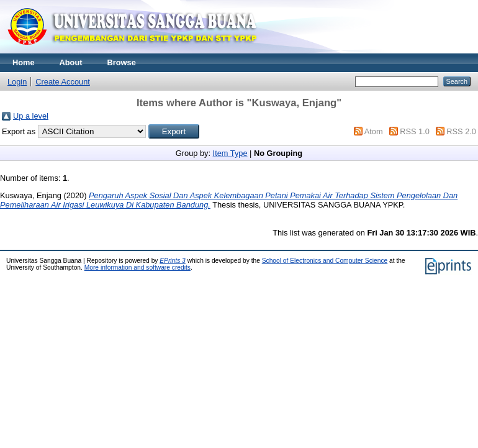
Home (24, 62)
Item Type (230, 153)
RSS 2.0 (461, 131)
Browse (122, 62)
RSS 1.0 (415, 131)
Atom (374, 131)
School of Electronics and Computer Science (325, 261)
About (71, 62)
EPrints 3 (173, 261)
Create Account (63, 82)
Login (17, 82)
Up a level (31, 116)
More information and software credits (138, 267)
